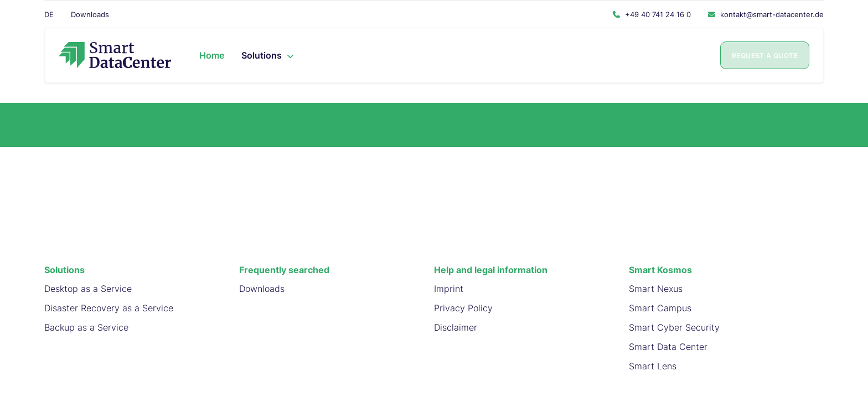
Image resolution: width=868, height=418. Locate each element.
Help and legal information (491, 270)
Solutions (64, 270)
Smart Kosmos (660, 270)
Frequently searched (284, 270)
